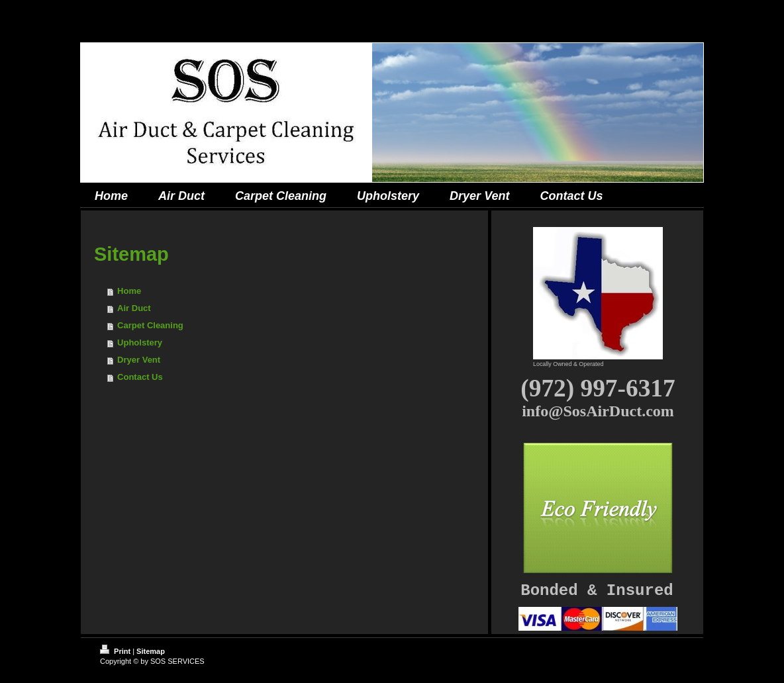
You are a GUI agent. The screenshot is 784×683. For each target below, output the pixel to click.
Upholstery (140, 342)
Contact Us (140, 377)
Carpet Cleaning (150, 325)
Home (129, 291)
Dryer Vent (139, 360)
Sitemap (151, 651)
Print (116, 651)
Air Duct (134, 308)
